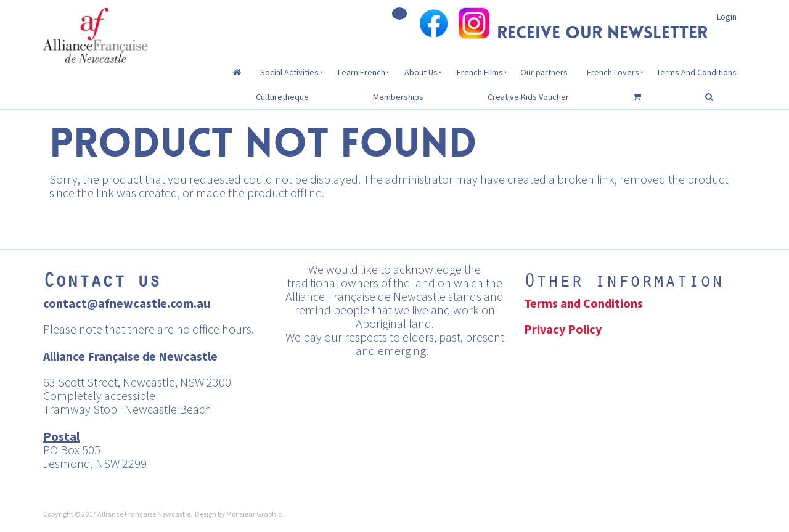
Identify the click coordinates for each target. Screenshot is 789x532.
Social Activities (289, 72)
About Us (421, 72)
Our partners (544, 72)
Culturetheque (282, 97)
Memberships (398, 97)
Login (727, 17)
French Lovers (613, 72)
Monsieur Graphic (254, 514)
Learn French (362, 72)
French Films (480, 72)
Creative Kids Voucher (528, 97)
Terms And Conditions (697, 72)
